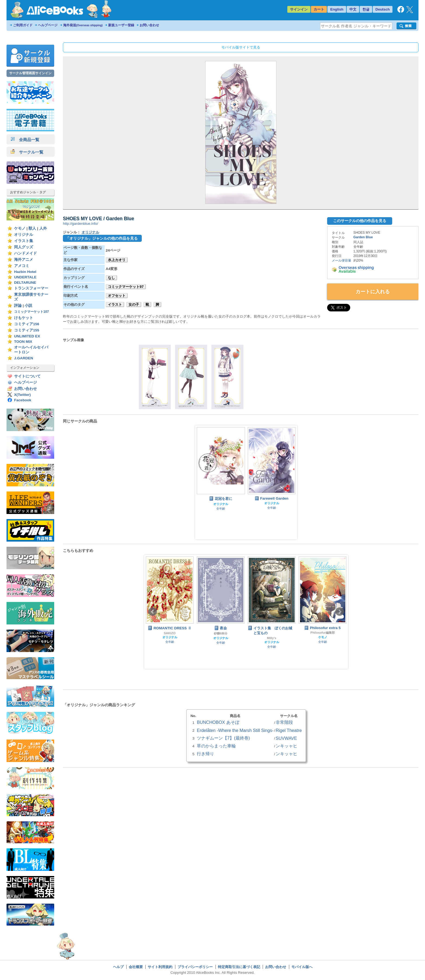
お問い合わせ (149, 25)
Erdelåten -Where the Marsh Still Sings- (235, 730)
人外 (43, 228)
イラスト (115, 305)
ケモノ (20, 228)
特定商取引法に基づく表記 (239, 967)
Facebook (23, 400)
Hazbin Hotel (25, 272)
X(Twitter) (22, 395)
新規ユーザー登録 (121, 25)
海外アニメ (24, 260)
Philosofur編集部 (322, 633)
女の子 (134, 305)
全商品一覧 (25, 140)
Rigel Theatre (289, 730)
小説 (28, 306)
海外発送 (83, 25)
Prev (153, 612)
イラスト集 (24, 241)
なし (111, 278)
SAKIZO (170, 633)
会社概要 (136, 967)
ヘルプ (118, 967)
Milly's (272, 638)
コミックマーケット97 (126, 287)
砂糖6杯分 (221, 633)
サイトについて (27, 376)
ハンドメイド (25, 253)
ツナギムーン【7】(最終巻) (223, 738)
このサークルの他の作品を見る (360, 221)
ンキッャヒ (286, 746)
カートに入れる (373, 292)
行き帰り (205, 754)
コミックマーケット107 (31, 312)
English (337, 9)
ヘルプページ (48, 25)
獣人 (32, 228)
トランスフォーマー (31, 288)
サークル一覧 (27, 152)
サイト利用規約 (160, 967)
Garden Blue (363, 237)
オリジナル (24, 235)
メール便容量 (342, 261)
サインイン (299, 9)
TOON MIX (23, 342)
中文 (353, 9)
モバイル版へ (302, 967)
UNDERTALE (25, 277)
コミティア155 (27, 330)
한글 (366, 9)
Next (340, 612)
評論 (18, 306)
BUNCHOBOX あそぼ (218, 722)
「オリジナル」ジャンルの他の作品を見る (102, 238)
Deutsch (383, 9)
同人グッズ (24, 247)
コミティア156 (27, 324)
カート (319, 9)
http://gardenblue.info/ (81, 224)
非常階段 (284, 722)
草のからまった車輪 (216, 746)
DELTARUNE (25, 283)
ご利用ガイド (23, 25)
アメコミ (22, 266)
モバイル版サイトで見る (241, 47)
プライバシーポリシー (195, 967)
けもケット (24, 318)
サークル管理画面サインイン (30, 73)
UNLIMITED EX (27, 336)
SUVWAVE (286, 738)
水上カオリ (117, 260)
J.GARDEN (24, 358)
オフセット (117, 296)
